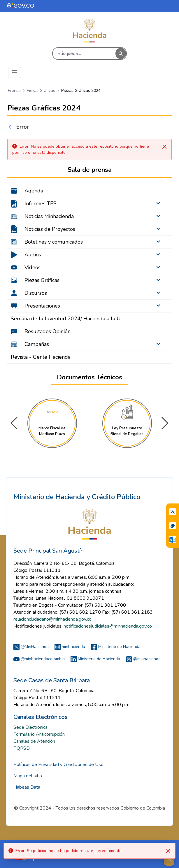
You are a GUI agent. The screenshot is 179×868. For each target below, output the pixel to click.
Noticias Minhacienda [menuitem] (49, 216)
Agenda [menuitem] (34, 191)
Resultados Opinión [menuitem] (48, 331)
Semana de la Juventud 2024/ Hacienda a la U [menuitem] (66, 319)
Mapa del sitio (28, 776)
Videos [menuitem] (33, 267)
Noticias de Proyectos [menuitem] (50, 229)
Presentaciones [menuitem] (42, 306)
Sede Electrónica (30, 727)
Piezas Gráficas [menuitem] (42, 280)
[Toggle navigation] (15, 72)
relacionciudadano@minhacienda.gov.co (52, 619)
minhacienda (70, 647)
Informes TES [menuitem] (41, 203)
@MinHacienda (31, 647)
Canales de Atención (34, 741)
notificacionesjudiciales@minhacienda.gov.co (108, 626)
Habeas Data (27, 787)
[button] (165, 423)
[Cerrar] (164, 147)
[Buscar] (84, 53)
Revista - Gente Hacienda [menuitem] (41, 357)
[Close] (168, 851)
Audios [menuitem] (33, 255)
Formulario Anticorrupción (39, 734)
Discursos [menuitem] (36, 293)
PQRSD (22, 748)
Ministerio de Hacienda (116, 647)
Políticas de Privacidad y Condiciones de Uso (58, 765)
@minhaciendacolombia (39, 659)
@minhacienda (143, 659)
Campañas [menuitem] (37, 344)
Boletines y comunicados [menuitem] (54, 242)
